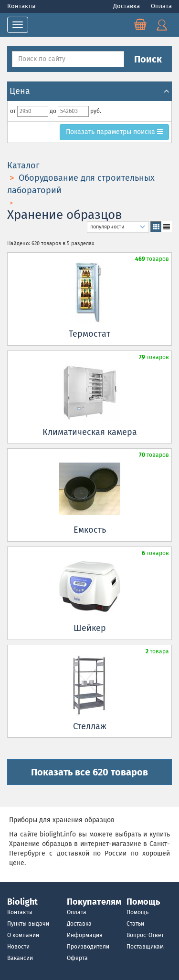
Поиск (148, 59)
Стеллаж (90, 726)
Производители (88, 947)
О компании (23, 935)
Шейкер (90, 628)
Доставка (127, 6)
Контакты (21, 6)
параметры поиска (114, 132)
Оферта (77, 958)
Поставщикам (145, 947)
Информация (85, 935)
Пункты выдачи (28, 924)
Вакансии (20, 958)
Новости (18, 947)
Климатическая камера (90, 432)
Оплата (161, 6)
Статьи (135, 924)
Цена (89, 91)
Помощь (137, 912)
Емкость (90, 530)
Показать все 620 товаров (89, 772)
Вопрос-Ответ (145, 935)
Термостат (89, 334)
